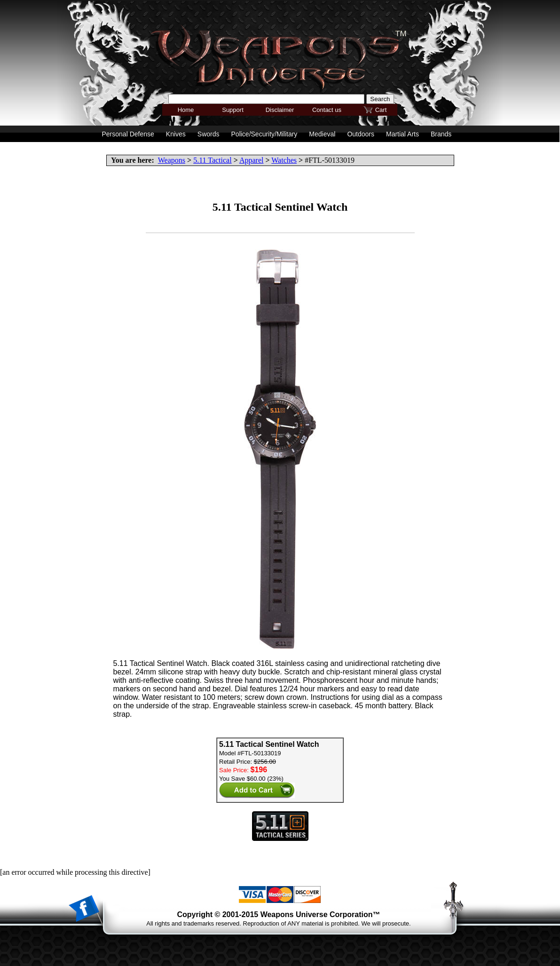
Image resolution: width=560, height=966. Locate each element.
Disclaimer (280, 110)
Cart (381, 110)
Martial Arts (402, 134)
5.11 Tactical (213, 160)
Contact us (327, 110)
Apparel (252, 160)
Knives (176, 134)
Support (233, 110)
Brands (441, 134)
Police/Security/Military (264, 134)
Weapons (172, 160)
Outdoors (361, 134)
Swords (209, 134)
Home (186, 110)
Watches (284, 160)
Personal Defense (128, 134)
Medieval (322, 134)
